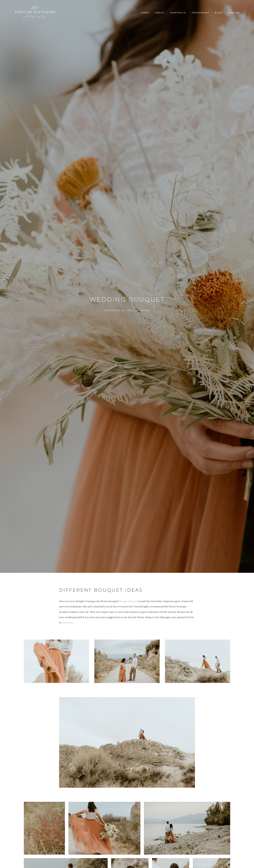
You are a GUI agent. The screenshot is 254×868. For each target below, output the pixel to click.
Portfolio (178, 13)
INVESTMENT (200, 13)
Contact (235, 13)
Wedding (143, 310)
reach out (67, 623)
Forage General (128, 601)
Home (145, 13)
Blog (219, 13)
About (160, 13)
